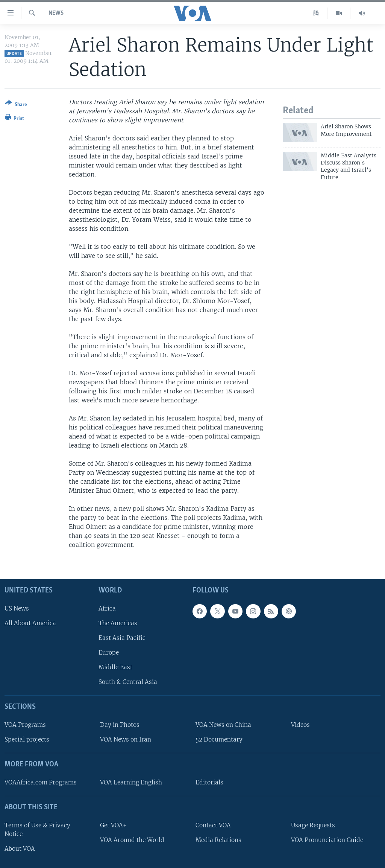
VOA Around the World (132, 840)
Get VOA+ (113, 825)
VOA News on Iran (126, 739)
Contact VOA (213, 825)
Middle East (115, 667)
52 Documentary (219, 739)
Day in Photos (120, 725)
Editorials (209, 782)
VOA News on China (223, 725)
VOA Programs (25, 725)
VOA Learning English (131, 782)
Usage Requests (313, 825)
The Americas (118, 623)
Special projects (27, 739)
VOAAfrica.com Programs (41, 782)
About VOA (20, 849)
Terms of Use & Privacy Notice (37, 829)
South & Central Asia (128, 682)
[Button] (16, 105)
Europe (109, 653)
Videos (300, 725)
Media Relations (218, 840)
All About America (30, 623)
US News (17, 608)
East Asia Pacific (122, 638)
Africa (107, 608)
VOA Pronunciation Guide (327, 840)
